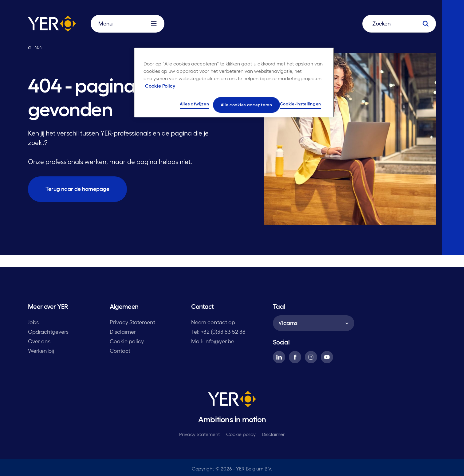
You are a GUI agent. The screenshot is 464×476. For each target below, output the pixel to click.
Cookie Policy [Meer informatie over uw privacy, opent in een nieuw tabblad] (160, 86)
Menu (128, 24)
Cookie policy (127, 341)
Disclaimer (123, 332)
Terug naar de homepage (77, 189)
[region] (234, 83)
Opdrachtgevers (48, 332)
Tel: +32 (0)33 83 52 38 (218, 332)
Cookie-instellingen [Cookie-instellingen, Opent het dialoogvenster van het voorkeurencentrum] (301, 104)
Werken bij (41, 351)
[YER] (232, 400)
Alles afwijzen (195, 104)
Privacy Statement (132, 322)
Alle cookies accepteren (246, 105)
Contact (120, 351)
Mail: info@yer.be (213, 341)
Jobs (33, 322)
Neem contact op (213, 322)
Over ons (39, 341)
